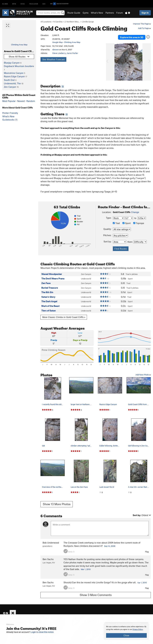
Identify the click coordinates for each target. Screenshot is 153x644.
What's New (97, 13)
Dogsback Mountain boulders (19, 66)
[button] (109, 58)
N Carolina (58, 22)
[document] (126, 631)
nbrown (56, 50)
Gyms (86, 13)
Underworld (86, 275)
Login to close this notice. (42, 632)
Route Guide (74, 13)
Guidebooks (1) (10, 120)
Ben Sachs (48, 556)
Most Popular (9, 101)
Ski (44, 4)
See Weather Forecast (53, 59)
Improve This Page (142, 24)
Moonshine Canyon (14, 73)
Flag (147, 548)
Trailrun (34, 4)
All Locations (46, 22)
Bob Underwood (51, 539)
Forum (120, 13)
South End (9, 80)
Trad (116, 220)
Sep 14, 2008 (110, 542)
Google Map (57, 42)
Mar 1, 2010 (86, 566)
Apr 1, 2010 (142, 579)
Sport (127, 220)
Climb (5, 4)
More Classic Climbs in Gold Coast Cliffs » (64, 314)
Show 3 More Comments (96, 591)
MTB (14, 4)
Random (31, 101)
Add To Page (144, 28)
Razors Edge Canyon (14, 76)
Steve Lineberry (59, 53)
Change (135, 209)
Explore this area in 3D (132, 35)
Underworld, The (12, 83)
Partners (110, 13)
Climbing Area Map (19, 45)
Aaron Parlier (72, 53)
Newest (21, 101)
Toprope (139, 220)
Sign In (145, 13)
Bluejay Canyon (12, 63)
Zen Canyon (10, 87)
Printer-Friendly (10, 113)
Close (126, 635)
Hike (23, 4)
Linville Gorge (88, 22)
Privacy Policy (138, 629)
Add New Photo (143, 371)
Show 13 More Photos (57, 500)
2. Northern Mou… (72, 22)
